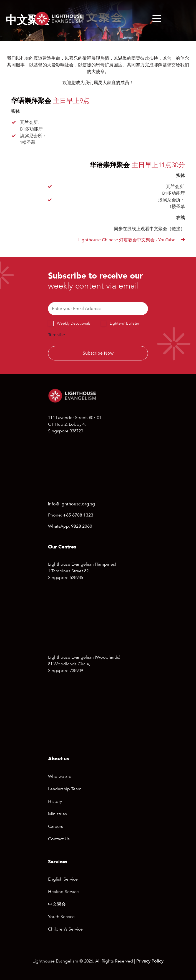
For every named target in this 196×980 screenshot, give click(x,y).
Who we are (60, 776)
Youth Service (61, 917)
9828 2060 (82, 526)
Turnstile (56, 335)
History (55, 801)
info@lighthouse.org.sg (71, 504)
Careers (56, 826)
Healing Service (63, 892)
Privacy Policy (150, 961)
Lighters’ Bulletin (124, 323)
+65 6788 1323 (78, 515)
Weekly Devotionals (74, 323)
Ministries (57, 814)
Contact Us (59, 839)
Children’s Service (65, 929)
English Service (63, 879)
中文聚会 (57, 904)
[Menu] (157, 19)
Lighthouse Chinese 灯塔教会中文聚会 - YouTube (127, 240)
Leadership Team (65, 789)
